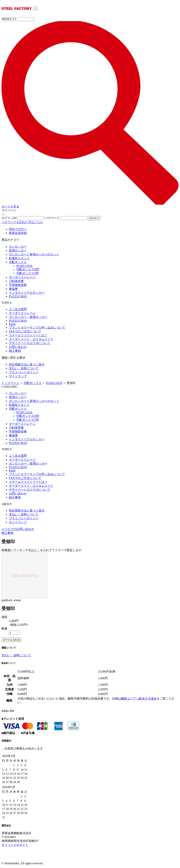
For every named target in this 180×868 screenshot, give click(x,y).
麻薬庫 (13, 289)
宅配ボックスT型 (28, 273)
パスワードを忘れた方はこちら (22, 222)
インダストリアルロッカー (27, 293)
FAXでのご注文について (25, 331)
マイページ (9, 210)
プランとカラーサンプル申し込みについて (37, 327)
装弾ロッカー (18, 250)
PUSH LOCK (24, 266)
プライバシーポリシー (24, 372)
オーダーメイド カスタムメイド (31, 339)
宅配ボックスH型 (28, 269)
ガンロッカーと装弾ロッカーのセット (34, 254)
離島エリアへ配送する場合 (139, 699)
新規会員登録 (18, 233)
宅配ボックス (18, 262)
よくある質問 (18, 309)
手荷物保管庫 (18, 285)
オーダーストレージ (22, 277)
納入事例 (15, 351)
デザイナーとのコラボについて (30, 343)
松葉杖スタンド (19, 258)
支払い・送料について (24, 368)
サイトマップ (18, 376)
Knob (12, 324)
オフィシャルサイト (15, 845)
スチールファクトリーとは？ (28, 335)
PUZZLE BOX (18, 296)
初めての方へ (18, 229)
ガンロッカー (18, 247)
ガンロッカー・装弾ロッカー (28, 317)
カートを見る (10, 206)
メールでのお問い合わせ (18, 529)
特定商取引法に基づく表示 (27, 365)
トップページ (10, 383)
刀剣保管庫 (16, 281)
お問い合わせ (18, 347)
